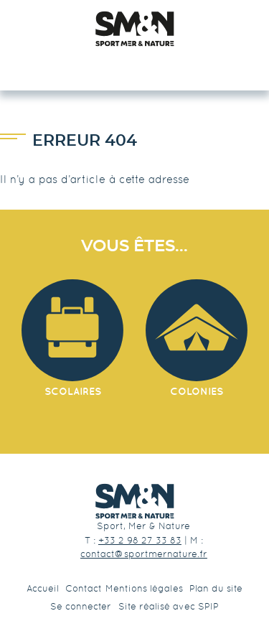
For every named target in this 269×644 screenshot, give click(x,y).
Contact (84, 588)
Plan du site (216, 588)
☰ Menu (134, 65)
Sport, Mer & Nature (143, 526)
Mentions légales (144, 588)
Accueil (43, 588)
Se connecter (81, 606)
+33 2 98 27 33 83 (140, 540)
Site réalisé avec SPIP (169, 606)
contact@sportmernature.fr (144, 554)
